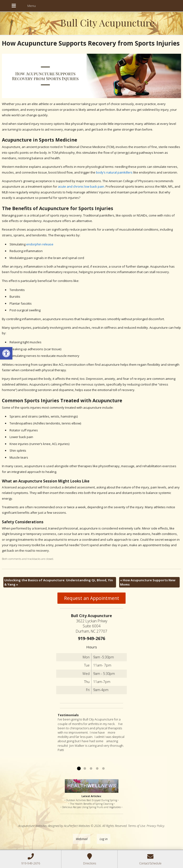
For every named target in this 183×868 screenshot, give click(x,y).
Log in (104, 839)
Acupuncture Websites (33, 826)
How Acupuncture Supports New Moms (148, 582)
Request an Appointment (92, 598)
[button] (6, 353)
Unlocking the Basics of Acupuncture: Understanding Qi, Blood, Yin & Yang (59, 582)
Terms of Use (137, 826)
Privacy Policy (155, 826)
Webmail (82, 839)
